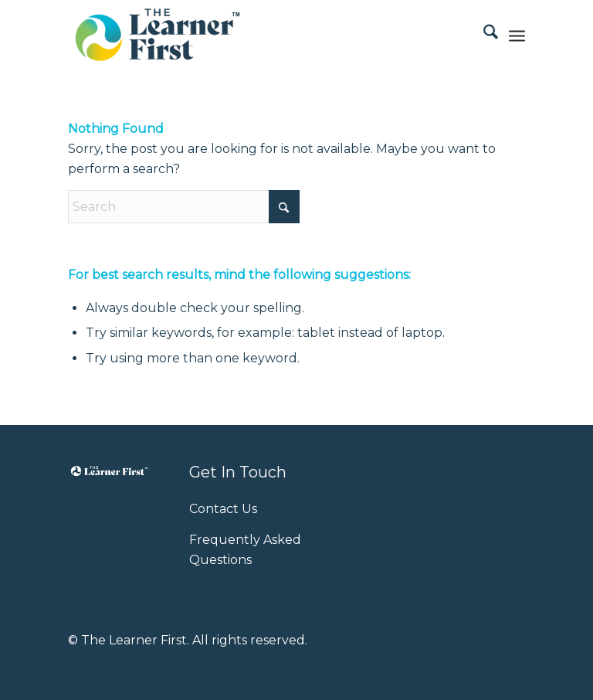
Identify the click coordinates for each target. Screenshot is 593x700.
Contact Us (223, 509)
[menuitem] (483, 35)
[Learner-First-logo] (158, 35)
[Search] (483, 35)
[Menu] (517, 35)
